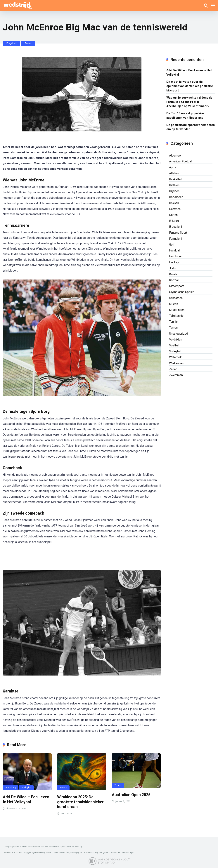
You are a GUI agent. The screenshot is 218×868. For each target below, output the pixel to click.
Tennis (28, 43)
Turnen (173, 328)
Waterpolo (176, 357)
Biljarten (174, 191)
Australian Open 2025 (131, 795)
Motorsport (176, 286)
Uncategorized (179, 334)
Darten (173, 215)
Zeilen (173, 369)
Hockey (174, 262)
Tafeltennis (176, 316)
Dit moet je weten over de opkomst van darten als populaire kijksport (190, 86)
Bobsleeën (176, 197)
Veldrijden (176, 340)
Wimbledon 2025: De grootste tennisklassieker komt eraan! (80, 802)
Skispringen (177, 310)
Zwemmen (176, 375)
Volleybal (27, 788)
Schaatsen (176, 298)
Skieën (174, 304)
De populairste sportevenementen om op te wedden (191, 127)
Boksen (174, 203)
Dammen (175, 209)
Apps (173, 167)
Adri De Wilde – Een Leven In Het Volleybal (26, 799)
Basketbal (176, 179)
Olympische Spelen (182, 292)
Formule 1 (176, 239)
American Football (181, 161)
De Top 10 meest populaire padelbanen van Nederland (185, 115)
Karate (173, 274)
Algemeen (176, 156)
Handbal (174, 250)
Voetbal (174, 345)
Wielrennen (176, 363)
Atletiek (174, 173)
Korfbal (174, 280)
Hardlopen (176, 256)
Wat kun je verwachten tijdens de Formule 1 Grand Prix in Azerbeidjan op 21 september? (189, 102)
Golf (172, 245)
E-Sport (174, 221)
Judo (172, 268)
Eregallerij (12, 43)
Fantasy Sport (178, 233)
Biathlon (174, 185)
